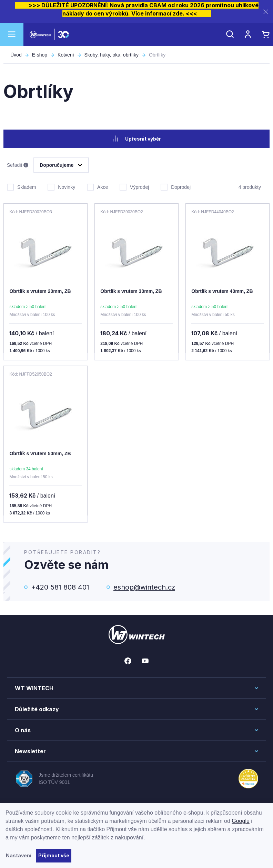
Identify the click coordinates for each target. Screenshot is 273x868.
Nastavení (19, 855)
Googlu (241, 821)
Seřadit (18, 165)
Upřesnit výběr (136, 139)
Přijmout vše (54, 855)
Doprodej (176, 186)
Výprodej (134, 186)
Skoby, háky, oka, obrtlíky (112, 55)
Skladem (21, 186)
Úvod (16, 55)
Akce (97, 186)
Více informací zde (157, 13)
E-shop (40, 55)
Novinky (61, 186)
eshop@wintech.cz (144, 586)
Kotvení (66, 55)
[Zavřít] (266, 12)
